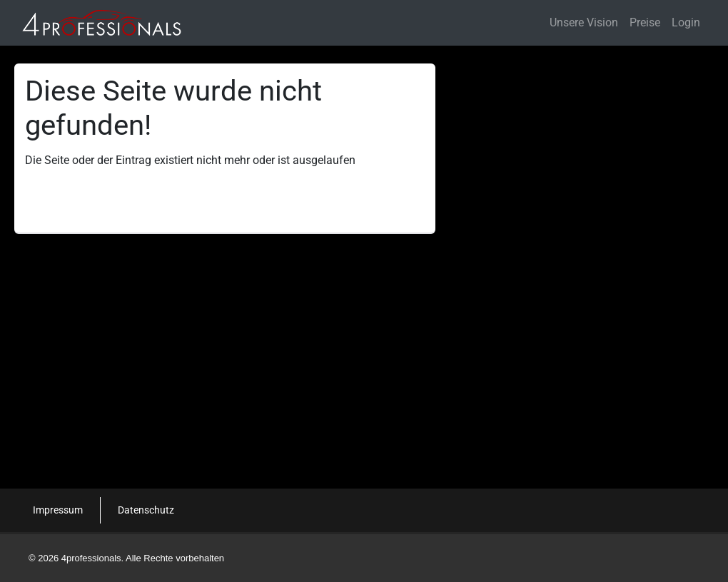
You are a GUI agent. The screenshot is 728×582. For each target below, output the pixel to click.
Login (686, 22)
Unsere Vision (584, 22)
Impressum (58, 510)
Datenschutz (146, 510)
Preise (645, 22)
